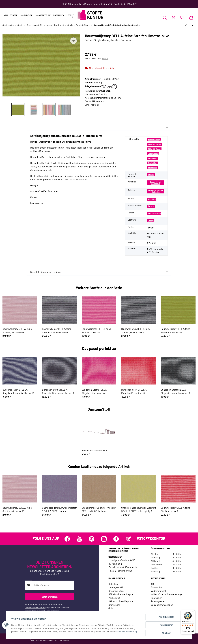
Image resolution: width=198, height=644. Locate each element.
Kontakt (95, 105)
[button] (165, 18)
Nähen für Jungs (154, 140)
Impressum (156, 598)
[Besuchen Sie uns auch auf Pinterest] (92, 539)
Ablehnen (166, 633)
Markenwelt (114, 598)
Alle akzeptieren (166, 617)
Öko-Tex (151, 206)
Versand (105, 58)
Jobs (111, 608)
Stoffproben (114, 605)
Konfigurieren (166, 625)
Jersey (151, 220)
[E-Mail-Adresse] (53, 585)
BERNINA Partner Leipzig (121, 594)
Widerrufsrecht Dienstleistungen (167, 594)
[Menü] (193, 612)
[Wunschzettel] (182, 18)
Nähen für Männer (155, 144)
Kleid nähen (153, 158)
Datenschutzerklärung (35, 608)
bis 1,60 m (152, 199)
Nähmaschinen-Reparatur (121, 601)
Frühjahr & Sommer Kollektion (156, 191)
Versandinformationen (162, 605)
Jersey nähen (153, 154)
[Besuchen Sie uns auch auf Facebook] (67, 539)
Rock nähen (153, 163)
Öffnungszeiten (116, 591)
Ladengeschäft (116, 587)
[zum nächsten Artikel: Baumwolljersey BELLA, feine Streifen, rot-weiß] (192, 25)
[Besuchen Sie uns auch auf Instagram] (104, 539)
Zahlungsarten (158, 601)
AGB (153, 584)
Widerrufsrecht (158, 591)
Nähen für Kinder (154, 149)
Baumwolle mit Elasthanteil (156, 183)
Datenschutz (157, 587)
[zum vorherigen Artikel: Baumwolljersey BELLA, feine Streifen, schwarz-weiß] (186, 25)
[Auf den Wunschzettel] (73, 41)
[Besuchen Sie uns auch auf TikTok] (116, 539)
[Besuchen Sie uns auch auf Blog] (128, 539)
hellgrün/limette (154, 213)
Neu (6, 15)
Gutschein (113, 584)
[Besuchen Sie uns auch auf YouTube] (79, 539)
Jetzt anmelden (50, 597)
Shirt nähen (153, 168)
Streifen (151, 175)
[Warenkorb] (191, 18)
